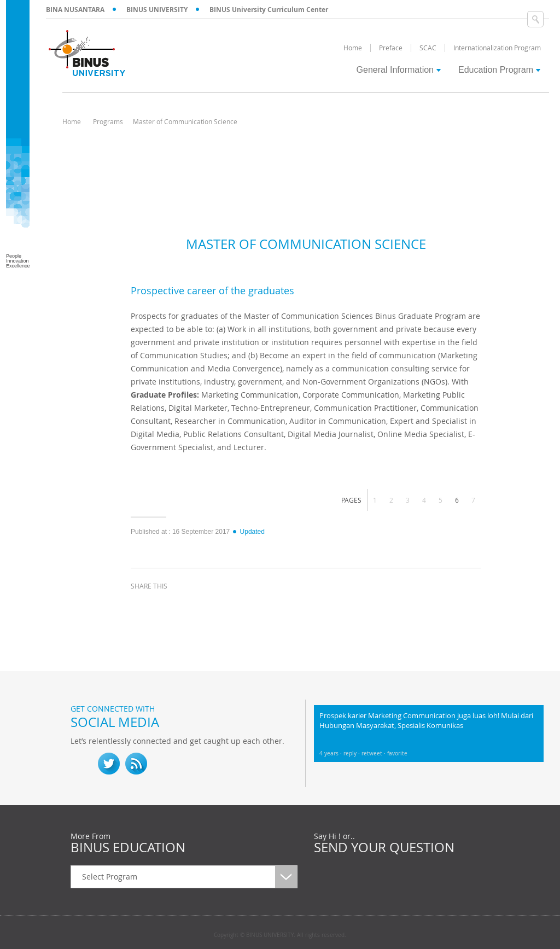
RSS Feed (136, 764)
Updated (248, 532)
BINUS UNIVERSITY (157, 10)
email (224, 606)
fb (81, 764)
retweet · (374, 753)
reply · (352, 753)
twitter (169, 606)
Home (72, 121)
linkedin (196, 606)
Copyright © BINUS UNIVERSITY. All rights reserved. (280, 935)
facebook (142, 606)
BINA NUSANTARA (75, 10)
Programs (108, 121)
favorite (397, 753)
